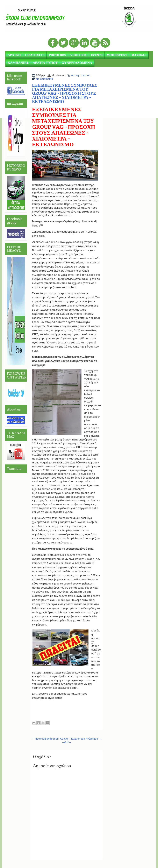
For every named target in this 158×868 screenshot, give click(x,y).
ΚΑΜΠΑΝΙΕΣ (18, 63)
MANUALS (139, 55)
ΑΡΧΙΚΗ (14, 55)
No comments (44, 79)
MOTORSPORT (117, 55)
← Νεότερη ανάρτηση (45, 739)
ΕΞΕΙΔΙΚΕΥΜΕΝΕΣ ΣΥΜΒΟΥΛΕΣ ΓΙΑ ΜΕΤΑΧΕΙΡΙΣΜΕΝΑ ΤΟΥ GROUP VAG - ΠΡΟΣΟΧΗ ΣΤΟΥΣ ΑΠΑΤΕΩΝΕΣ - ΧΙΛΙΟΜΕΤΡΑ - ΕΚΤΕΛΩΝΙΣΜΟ (65, 93)
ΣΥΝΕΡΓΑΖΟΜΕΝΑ (77, 63)
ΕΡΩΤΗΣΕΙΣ (35, 55)
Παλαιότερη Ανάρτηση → (86, 739)
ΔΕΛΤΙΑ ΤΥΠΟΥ (45, 63)
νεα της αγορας (81, 75)
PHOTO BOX (57, 55)
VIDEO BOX (78, 55)
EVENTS (97, 55)
